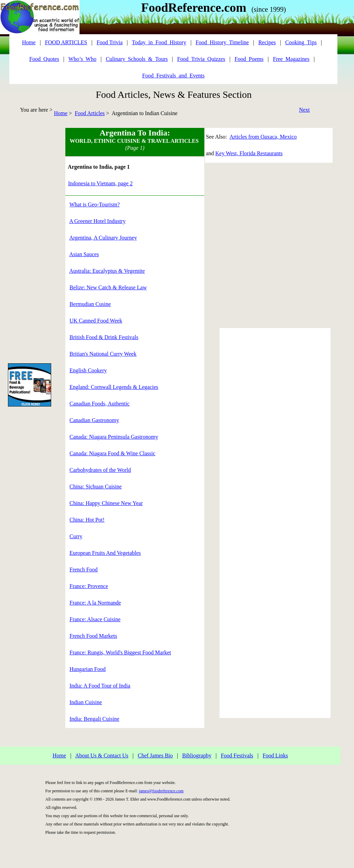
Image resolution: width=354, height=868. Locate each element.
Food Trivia (109, 42)
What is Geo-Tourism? (95, 204)
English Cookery (88, 370)
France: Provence (89, 586)
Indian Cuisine (86, 702)
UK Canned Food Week (96, 321)
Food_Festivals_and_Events (173, 76)
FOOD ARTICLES (66, 42)
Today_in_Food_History (159, 42)
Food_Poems (249, 59)
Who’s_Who (82, 59)
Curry (76, 536)
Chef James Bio (155, 755)
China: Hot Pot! (87, 520)
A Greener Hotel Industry (97, 221)
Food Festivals (237, 755)
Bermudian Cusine (90, 304)
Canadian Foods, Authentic (100, 404)
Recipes (267, 42)
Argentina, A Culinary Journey (103, 238)
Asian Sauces (84, 254)
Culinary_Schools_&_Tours (137, 59)
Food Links (275, 755)
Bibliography (197, 755)
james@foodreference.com (161, 791)
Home (61, 113)
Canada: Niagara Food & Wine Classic (112, 453)
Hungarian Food (87, 669)
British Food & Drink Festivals (104, 337)
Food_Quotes (44, 59)
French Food (83, 570)
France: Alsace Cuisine (95, 619)
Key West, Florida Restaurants (249, 153)
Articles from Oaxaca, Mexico (263, 137)
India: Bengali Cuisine (94, 719)
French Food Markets (93, 636)
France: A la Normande (95, 603)
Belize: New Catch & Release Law (108, 287)
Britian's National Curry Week (103, 354)
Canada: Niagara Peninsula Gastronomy (114, 437)
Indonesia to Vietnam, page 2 (100, 183)
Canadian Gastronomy (94, 420)
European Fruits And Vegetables (105, 553)
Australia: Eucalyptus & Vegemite (107, 271)
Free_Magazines (291, 59)
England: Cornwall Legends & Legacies (114, 387)
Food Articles (90, 113)
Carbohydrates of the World (100, 470)
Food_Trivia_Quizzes (201, 59)
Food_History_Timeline (222, 42)
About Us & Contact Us (102, 755)
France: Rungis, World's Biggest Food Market (120, 652)
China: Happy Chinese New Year (106, 503)
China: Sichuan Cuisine (96, 487)
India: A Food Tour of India (100, 686)
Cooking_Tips (301, 42)
